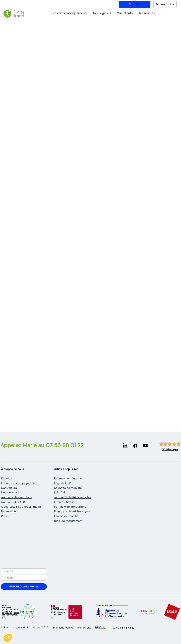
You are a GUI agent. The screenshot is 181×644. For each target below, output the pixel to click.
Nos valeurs (9, 488)
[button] (70, 14)
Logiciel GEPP (63, 483)
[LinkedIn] (125, 446)
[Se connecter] (165, 4)
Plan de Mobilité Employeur (72, 511)
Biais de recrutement (68, 521)
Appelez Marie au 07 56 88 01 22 (42, 445)
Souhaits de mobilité (68, 488)
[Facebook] (135, 446)
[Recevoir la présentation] (24, 587)
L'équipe (7, 478)
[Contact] (135, 4)
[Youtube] (145, 446)
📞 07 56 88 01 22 (123, 628)
